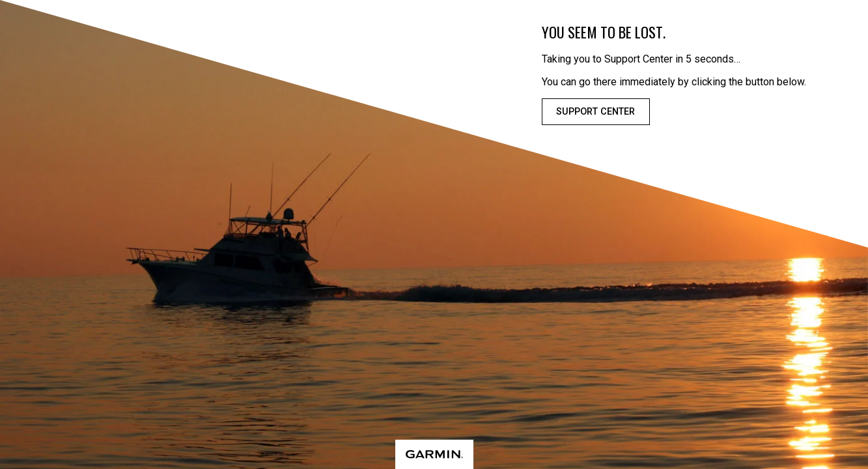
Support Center (595, 112)
